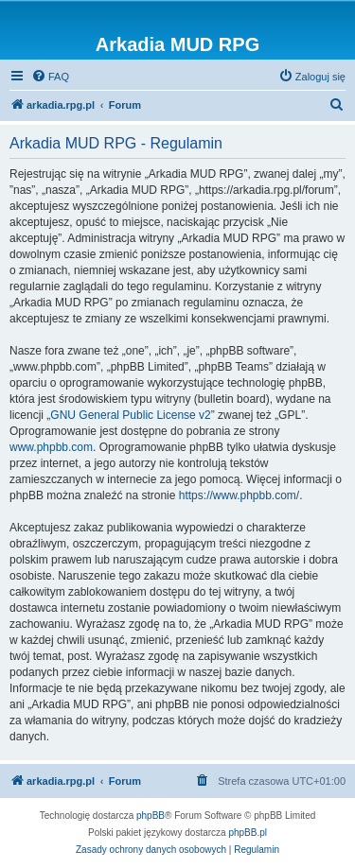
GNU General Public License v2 (130, 415)
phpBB (151, 816)
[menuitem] (50, 77)
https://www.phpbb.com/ (239, 495)
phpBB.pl (248, 833)
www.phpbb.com (51, 447)
